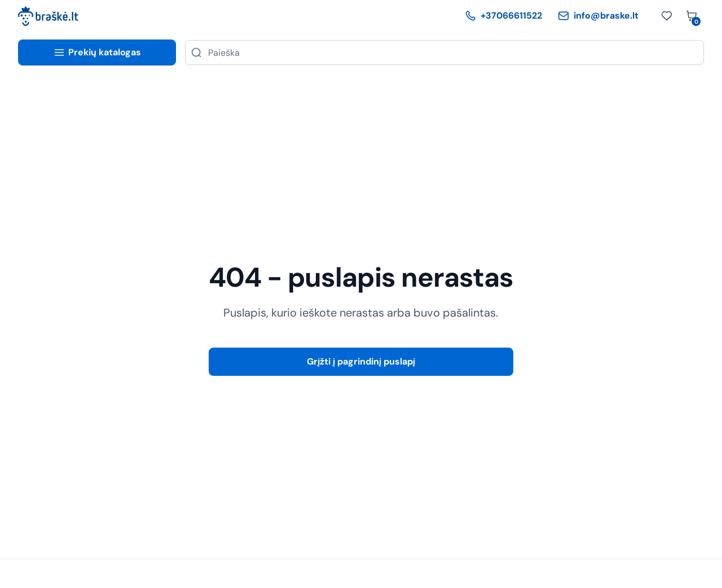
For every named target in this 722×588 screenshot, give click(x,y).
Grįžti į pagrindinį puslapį (361, 361)
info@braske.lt (598, 16)
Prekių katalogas (97, 52)
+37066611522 (503, 16)
